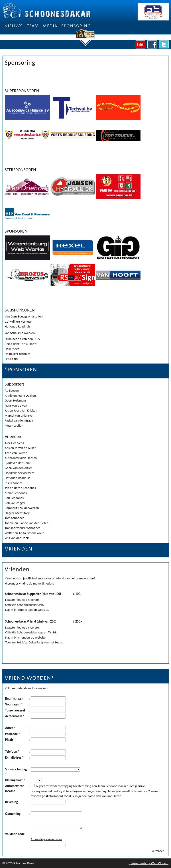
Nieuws (13, 26)
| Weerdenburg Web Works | (149, 863)
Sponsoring (76, 26)
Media (50, 26)
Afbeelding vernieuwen (46, 839)
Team (33, 26)
